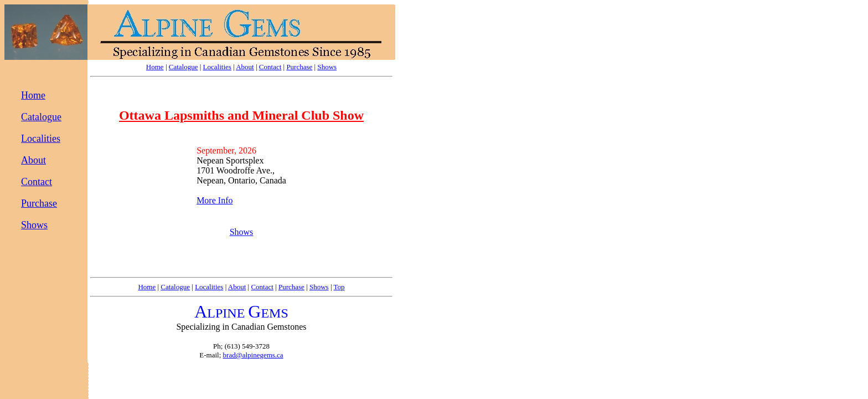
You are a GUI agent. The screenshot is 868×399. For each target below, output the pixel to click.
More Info (215, 200)
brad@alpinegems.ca (253, 355)
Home (155, 67)
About (245, 67)
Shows (327, 67)
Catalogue (184, 67)
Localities (217, 67)
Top (339, 287)
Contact (270, 67)
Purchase (299, 67)
